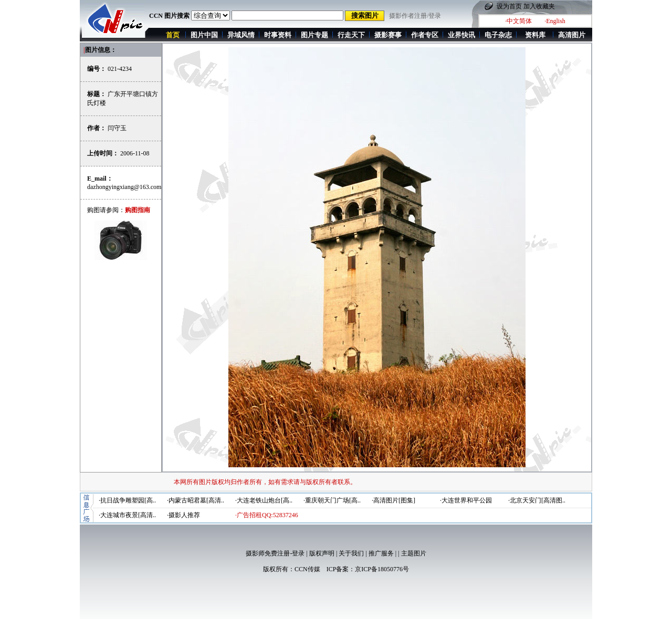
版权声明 (322, 553)
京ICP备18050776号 (382, 569)
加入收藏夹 (539, 6)
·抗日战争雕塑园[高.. (127, 500)
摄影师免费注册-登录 (275, 553)
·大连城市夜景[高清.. (127, 515)
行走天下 (351, 35)
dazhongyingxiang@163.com (124, 187)
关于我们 (351, 553)
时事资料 (278, 35)
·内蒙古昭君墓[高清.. (196, 500)
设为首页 (509, 6)
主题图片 (414, 553)
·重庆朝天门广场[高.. (332, 500)
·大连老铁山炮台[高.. (264, 500)
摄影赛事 (388, 35)
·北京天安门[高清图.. (537, 500)
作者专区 (425, 35)
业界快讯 (461, 35)
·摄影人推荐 (183, 515)
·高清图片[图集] (393, 500)
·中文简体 (518, 21)
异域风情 (241, 35)
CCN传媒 (307, 569)
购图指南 (138, 210)
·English (555, 21)
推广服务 (381, 553)
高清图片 (572, 35)
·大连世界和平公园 (466, 500)
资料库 (535, 35)
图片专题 (314, 35)
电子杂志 (498, 35)
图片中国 (204, 35)
